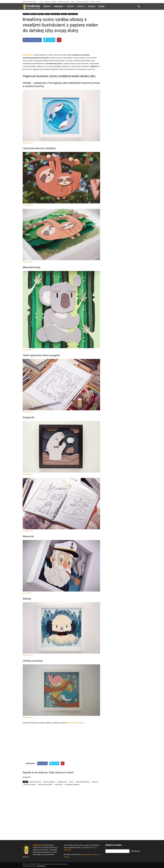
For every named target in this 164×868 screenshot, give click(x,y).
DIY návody (26, 14)
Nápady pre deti (55, 14)
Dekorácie (34, 14)
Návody (48, 6)
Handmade (59, 6)
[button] (139, 6)
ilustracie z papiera (49, 782)
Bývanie (92, 6)
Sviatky (71, 6)
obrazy (71, 782)
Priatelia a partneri (64, 1)
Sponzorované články (82, 1)
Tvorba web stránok (29, 866)
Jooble (98, 1)
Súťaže (93, 1)
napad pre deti (62, 782)
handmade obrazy (35, 782)
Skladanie (64, 14)
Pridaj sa (47, 1)
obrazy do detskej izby (82, 782)
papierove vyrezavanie (45, 784)
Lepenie (47, 14)
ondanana (95, 782)
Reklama (54, 1)
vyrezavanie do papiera (72, 784)
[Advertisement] (61, 48)
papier (60, 63)
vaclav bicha (59, 784)
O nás (41, 1)
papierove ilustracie (30, 784)
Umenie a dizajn (73, 14)
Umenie (102, 6)
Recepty (82, 6)
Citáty (73, 1)
